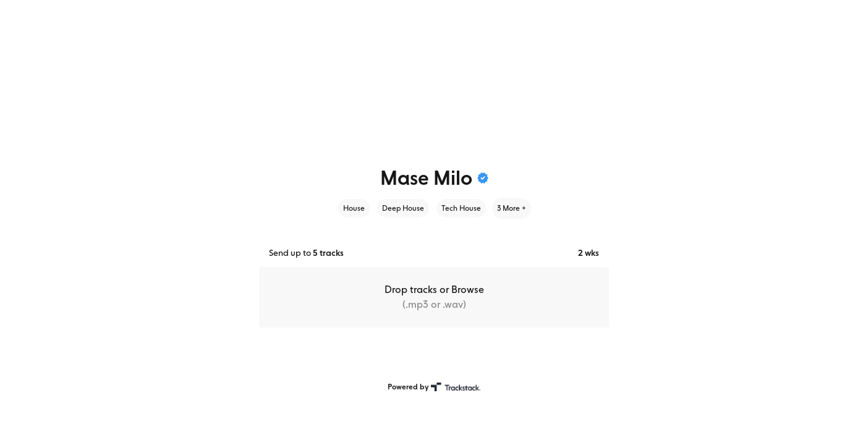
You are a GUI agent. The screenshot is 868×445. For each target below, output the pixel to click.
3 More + (512, 208)
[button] (434, 297)
